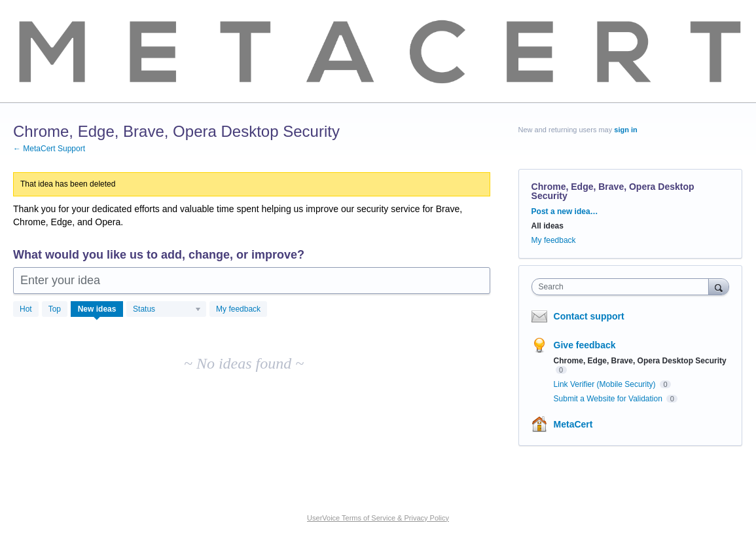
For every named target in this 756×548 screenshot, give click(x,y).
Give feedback (585, 345)
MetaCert (573, 424)
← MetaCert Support (49, 149)
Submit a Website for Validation (609, 399)
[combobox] (623, 287)
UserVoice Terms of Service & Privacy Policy (378, 518)
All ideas (548, 226)
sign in (625, 130)
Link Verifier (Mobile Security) (606, 384)
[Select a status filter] (167, 310)
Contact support (589, 316)
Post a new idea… (565, 211)
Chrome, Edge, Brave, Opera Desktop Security (640, 361)
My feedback (238, 309)
